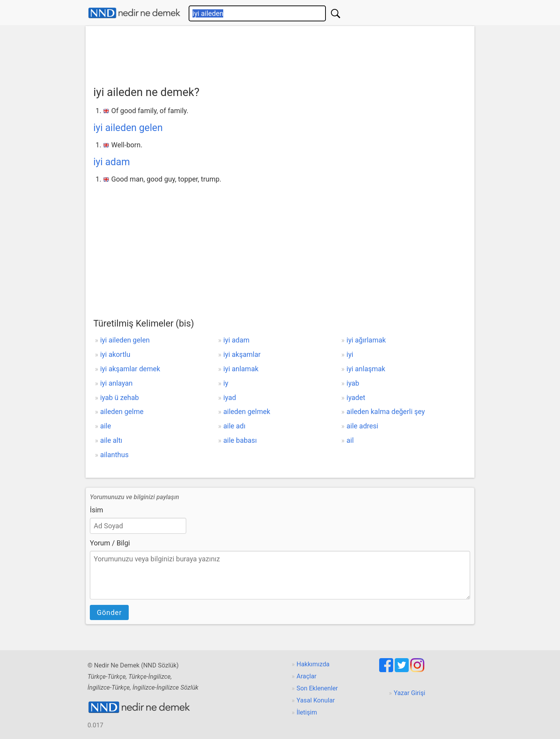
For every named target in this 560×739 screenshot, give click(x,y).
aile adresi (362, 426)
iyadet (356, 397)
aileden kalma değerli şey (386, 411)
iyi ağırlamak (366, 340)
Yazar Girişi (410, 693)
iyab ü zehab (119, 397)
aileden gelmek (247, 411)
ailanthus (114, 455)
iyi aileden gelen (128, 128)
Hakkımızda (313, 664)
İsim (96, 510)
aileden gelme (122, 411)
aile (105, 426)
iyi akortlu (115, 354)
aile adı (234, 426)
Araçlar (307, 676)
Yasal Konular (316, 700)
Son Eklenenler (317, 688)
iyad (230, 397)
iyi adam (112, 162)
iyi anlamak (241, 369)
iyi (350, 354)
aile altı (111, 440)
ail (350, 440)
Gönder (109, 612)
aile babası (240, 440)
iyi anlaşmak (366, 369)
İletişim (307, 712)
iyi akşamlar (242, 354)
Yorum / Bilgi (110, 543)
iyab (353, 383)
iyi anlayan (116, 383)
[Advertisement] (280, 53)
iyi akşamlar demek (130, 369)
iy (226, 383)
